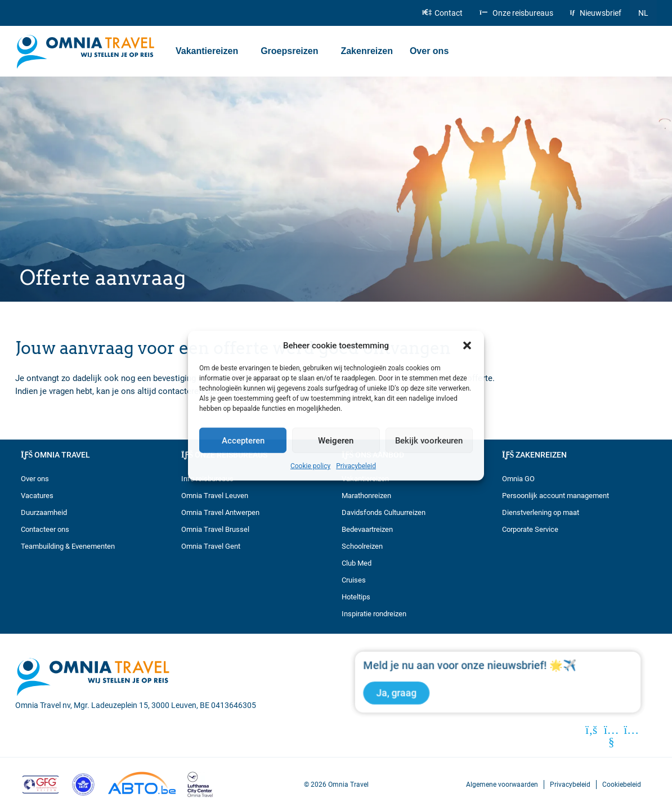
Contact (442, 13)
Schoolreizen (362, 546)
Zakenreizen (366, 51)
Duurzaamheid (44, 512)
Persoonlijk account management (555, 496)
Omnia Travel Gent (211, 546)
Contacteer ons (45, 529)
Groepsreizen (292, 51)
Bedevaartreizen (367, 529)
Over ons (432, 51)
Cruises (354, 580)
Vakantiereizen (210, 51)
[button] (467, 346)
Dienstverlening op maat (541, 512)
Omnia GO (518, 479)
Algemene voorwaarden (502, 784)
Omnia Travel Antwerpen (220, 512)
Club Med (357, 563)
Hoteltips (356, 597)
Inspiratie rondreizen (374, 614)
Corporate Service (530, 529)
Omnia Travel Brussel (215, 529)
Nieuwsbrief (596, 13)
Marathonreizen (366, 496)
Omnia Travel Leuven (215, 496)
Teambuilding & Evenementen (68, 546)
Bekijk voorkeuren (429, 440)
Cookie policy (310, 466)
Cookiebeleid (622, 784)
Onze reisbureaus (516, 13)
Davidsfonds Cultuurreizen (384, 512)
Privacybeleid (356, 466)
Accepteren (243, 440)
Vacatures (37, 496)
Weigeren (336, 440)
